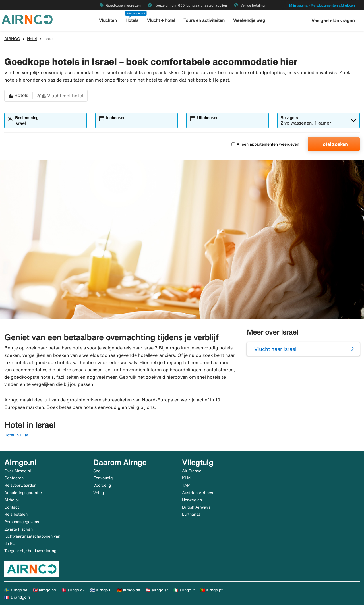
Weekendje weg (249, 20)
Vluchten (108, 20)
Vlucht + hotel (161, 20)
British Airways (196, 507)
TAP (186, 485)
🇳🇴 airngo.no (44, 590)
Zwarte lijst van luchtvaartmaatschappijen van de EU (32, 536)
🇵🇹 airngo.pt (211, 590)
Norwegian (192, 500)
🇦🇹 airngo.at (157, 590)
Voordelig (102, 485)
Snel (97, 471)
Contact (12, 507)
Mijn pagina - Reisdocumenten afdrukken (322, 5)
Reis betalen (16, 514)
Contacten (14, 478)
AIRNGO (12, 39)
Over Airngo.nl (18, 471)
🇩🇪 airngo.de (129, 590)
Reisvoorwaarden (20, 485)
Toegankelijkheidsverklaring (30, 551)
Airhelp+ (12, 500)
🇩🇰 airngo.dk (73, 590)
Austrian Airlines (197, 493)
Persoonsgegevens (22, 522)
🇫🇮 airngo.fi (101, 590)
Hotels (132, 20)
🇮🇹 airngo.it (184, 590)
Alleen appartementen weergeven (265, 144)
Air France (192, 471)
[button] (18, 96)
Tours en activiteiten (204, 20)
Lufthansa (191, 514)
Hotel (32, 39)
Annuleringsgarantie (23, 493)
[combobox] (49, 123)
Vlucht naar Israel (275, 349)
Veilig (99, 493)
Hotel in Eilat (16, 435)
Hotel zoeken (334, 144)
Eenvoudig (103, 478)
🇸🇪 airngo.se (16, 590)
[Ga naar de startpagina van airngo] (27, 19)
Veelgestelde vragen (333, 20)
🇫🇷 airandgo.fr (17, 597)
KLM (186, 478)
